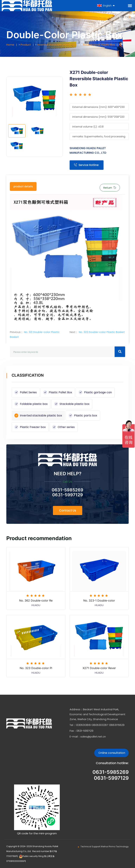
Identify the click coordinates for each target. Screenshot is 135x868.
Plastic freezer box (30, 427)
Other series (63, 427)
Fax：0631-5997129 (81, 731)
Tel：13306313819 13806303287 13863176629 (97, 725)
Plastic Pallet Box (58, 392)
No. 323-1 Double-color (99, 600)
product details (23, 186)
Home (10, 45)
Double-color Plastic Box (99, 45)
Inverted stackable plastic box (57, 45)
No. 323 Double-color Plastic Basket (101, 332)
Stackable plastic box (72, 404)
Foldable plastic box (31, 404)
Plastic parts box (83, 415)
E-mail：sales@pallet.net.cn (88, 737)
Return (110, 188)
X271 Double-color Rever (99, 668)
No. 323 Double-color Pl (36, 668)
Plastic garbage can (95, 392)
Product (26, 45)
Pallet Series (26, 392)
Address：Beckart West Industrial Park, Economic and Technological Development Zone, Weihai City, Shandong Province (97, 714)
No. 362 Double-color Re (36, 600)
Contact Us (68, 510)
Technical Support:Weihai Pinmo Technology (105, 847)
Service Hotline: (87, 165)
